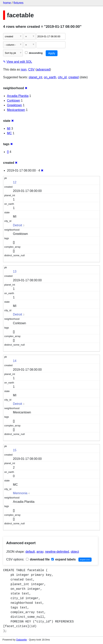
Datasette (22, 640)
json (24, 69)
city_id (62, 77)
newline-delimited (57, 552)
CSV (31, 69)
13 (15, 271)
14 (15, 361)
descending (34, 53)
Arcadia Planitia (18, 96)
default (30, 552)
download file (38, 559)
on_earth (50, 77)
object (75, 552)
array (40, 552)
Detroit (18, 225)
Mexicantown (16, 110)
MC (9, 133)
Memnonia (20, 493)
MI (9, 129)
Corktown (14, 101)
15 (15, 450)
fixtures (18, 3)
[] (8, 152)
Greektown (14, 105)
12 (15, 182)
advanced (43, 69)
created (73, 77)
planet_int (36, 77)
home (7, 3)
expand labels (64, 559)
